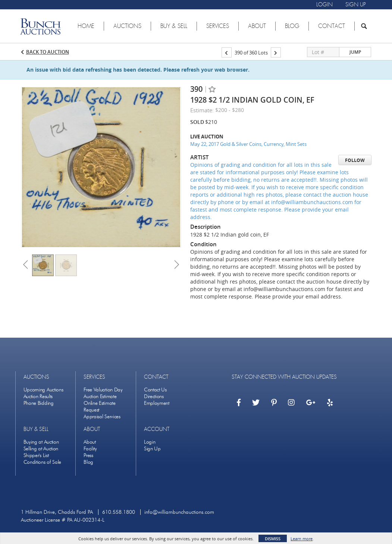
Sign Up (152, 449)
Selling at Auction (41, 449)
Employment (157, 403)
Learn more (302, 539)
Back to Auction (48, 52)
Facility (90, 449)
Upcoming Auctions (43, 390)
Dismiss (273, 539)
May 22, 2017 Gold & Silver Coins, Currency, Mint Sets (248, 144)
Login (150, 442)
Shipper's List (36, 455)
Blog (88, 462)
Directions (154, 396)
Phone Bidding (39, 403)
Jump (355, 52)
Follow (355, 160)
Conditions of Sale (43, 462)
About (90, 442)
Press (88, 455)
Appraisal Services (102, 417)
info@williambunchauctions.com (179, 512)
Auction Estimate (100, 396)
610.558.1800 (119, 512)
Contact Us (155, 390)
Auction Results (38, 396)
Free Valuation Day (103, 390)
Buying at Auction (41, 442)
